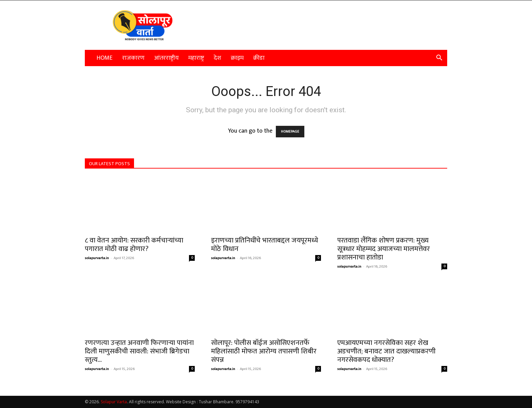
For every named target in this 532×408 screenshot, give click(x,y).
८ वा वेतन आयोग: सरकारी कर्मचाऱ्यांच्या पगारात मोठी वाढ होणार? (134, 245)
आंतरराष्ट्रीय (166, 58)
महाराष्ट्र (196, 58)
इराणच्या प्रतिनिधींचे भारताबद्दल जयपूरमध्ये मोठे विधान (265, 245)
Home (105, 58)
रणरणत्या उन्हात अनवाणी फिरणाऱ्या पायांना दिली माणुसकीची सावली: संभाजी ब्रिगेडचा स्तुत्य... (139, 351)
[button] (439, 58)
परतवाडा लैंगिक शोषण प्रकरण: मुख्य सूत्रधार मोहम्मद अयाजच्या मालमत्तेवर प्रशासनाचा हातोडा (384, 249)
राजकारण (133, 58)
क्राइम (237, 58)
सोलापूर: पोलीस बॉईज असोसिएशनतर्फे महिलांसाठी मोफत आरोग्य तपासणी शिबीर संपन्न (264, 351)
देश (217, 58)
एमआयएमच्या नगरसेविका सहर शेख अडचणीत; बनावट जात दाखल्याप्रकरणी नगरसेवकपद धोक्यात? (386, 351)
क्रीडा (259, 58)
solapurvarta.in (97, 258)
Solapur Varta (114, 402)
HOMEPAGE (290, 132)
